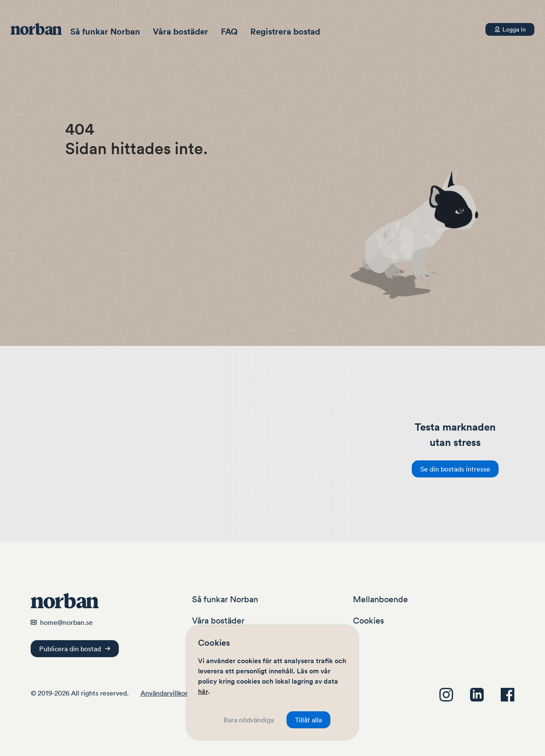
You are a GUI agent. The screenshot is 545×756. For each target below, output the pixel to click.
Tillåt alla (308, 720)
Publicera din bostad (75, 649)
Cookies (369, 621)
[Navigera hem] (40, 29)
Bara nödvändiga (249, 720)
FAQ (229, 32)
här (203, 691)
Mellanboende (380, 599)
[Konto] (510, 29)
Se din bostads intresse (455, 469)
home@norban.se (66, 622)
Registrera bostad (285, 32)
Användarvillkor (164, 693)
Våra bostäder (181, 32)
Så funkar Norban (105, 32)
